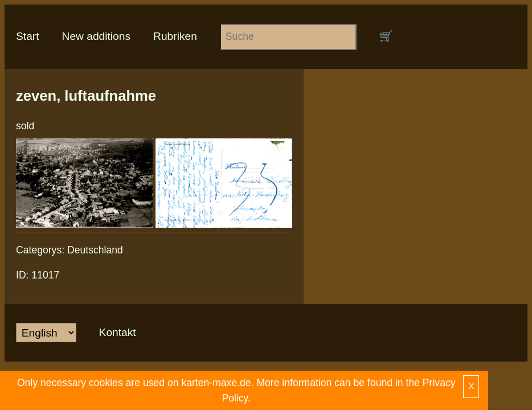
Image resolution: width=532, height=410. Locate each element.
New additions (97, 36)
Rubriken (175, 36)
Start (28, 36)
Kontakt (118, 332)
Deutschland (95, 250)
